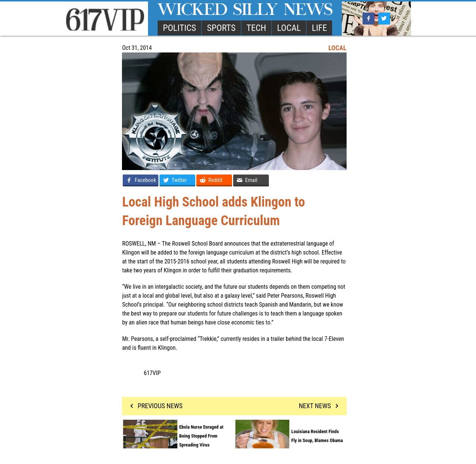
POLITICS (179, 28)
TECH (256, 28)
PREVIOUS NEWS (155, 406)
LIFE (319, 28)
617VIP (152, 373)
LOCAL (289, 28)
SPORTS (221, 28)
